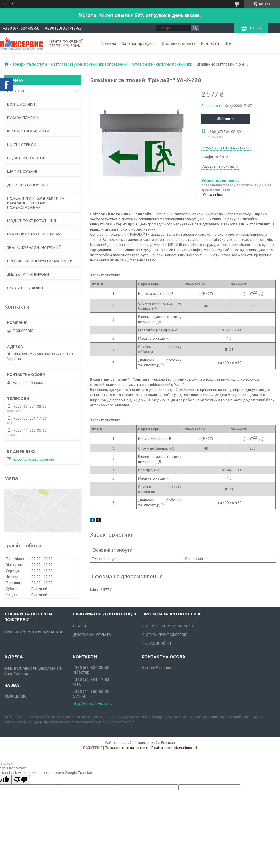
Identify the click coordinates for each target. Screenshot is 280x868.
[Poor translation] (21, 780)
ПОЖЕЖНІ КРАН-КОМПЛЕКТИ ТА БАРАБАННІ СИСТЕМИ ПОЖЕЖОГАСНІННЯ (36, 203)
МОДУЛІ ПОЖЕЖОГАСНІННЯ (32, 221)
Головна (108, 43)
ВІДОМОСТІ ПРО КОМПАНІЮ (168, 626)
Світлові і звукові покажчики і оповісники (89, 64)
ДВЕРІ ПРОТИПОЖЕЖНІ (28, 185)
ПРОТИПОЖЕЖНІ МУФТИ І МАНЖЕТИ (40, 261)
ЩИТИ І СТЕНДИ (22, 144)
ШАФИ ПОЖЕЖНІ (22, 171)
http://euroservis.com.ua (33, 459)
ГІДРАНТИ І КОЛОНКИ (26, 158)
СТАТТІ (80, 626)
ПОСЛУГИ (16, 91)
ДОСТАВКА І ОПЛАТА (92, 635)
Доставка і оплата (178, 43)
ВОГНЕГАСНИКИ (21, 104)
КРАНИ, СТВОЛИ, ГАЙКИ (28, 131)
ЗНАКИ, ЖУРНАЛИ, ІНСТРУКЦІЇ (34, 247)
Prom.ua (168, 743)
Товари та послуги (30, 64)
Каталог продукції (139, 43)
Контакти (210, 43)
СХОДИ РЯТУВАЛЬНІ (25, 288)
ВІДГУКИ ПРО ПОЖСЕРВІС (165, 635)
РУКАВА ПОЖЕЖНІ (23, 118)
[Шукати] (195, 28)
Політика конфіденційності (174, 748)
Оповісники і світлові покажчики (162, 64)
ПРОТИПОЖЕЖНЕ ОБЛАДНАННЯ (33, 632)
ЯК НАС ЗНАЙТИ (157, 643)
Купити (228, 118)
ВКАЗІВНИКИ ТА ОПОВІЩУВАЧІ (34, 234)
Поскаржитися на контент (127, 748)
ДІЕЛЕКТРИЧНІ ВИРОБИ (28, 274)
